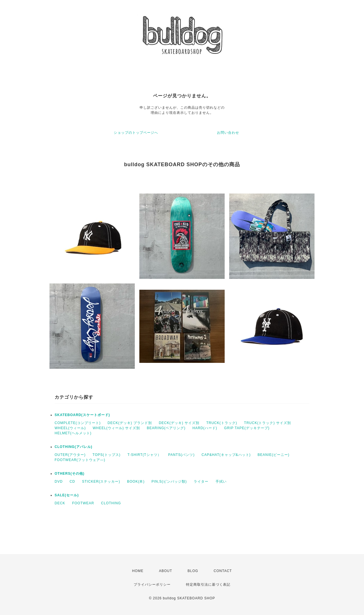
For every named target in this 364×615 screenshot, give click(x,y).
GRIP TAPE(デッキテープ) (247, 428)
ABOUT (166, 571)
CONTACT (223, 571)
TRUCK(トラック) (222, 423)
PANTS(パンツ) (181, 455)
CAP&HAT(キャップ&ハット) (226, 455)
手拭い (221, 482)
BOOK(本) (136, 482)
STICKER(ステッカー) (101, 482)
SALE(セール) (67, 495)
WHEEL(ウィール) (70, 428)
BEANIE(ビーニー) (274, 455)
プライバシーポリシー (152, 585)
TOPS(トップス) (106, 455)
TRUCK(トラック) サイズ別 (267, 423)
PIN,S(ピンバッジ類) (169, 482)
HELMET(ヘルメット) (73, 433)
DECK (60, 503)
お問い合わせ (228, 133)
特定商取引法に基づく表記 (208, 585)
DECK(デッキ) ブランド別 (130, 423)
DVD (59, 482)
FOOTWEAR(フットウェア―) (80, 460)
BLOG (193, 571)
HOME (138, 571)
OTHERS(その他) (70, 474)
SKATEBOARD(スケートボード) (82, 415)
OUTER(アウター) (70, 455)
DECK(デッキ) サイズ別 (179, 423)
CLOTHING (111, 503)
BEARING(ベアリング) (166, 428)
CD (72, 482)
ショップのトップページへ (136, 133)
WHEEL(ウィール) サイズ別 (116, 428)
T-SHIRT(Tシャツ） (144, 455)
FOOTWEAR (83, 503)
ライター (201, 482)
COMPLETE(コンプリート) (78, 423)
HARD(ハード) (205, 428)
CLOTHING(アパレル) (74, 447)
